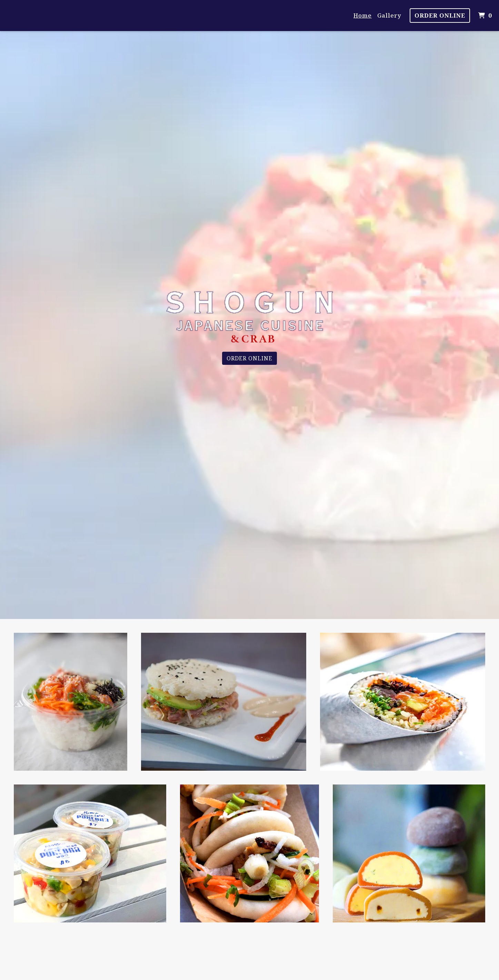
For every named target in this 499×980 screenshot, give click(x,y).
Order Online (440, 15)
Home (363, 15)
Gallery (389, 15)
